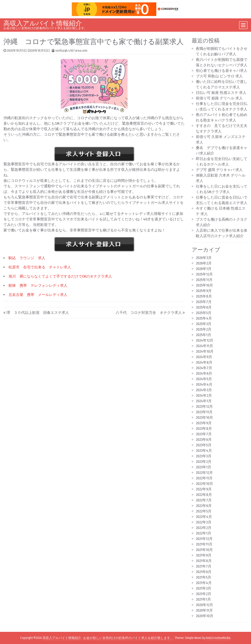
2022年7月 (204, 500)
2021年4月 (204, 583)
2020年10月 (205, 616)
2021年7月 (204, 566)
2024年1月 (204, 401)
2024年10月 (205, 351)
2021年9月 (204, 555)
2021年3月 (204, 588)
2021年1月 (203, 599)
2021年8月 (204, 561)
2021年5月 (204, 577)
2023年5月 (204, 445)
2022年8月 (204, 495)
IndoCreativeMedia (218, 638)
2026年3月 (204, 258)
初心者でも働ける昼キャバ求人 (222, 71)
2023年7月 (204, 434)
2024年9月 (204, 357)
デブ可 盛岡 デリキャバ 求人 (219, 170)
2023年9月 (204, 423)
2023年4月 (204, 451)
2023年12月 (204, 406)
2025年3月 (204, 324)
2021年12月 (204, 539)
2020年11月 (204, 610)
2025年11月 (204, 280)
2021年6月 (204, 572)
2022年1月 (204, 533)
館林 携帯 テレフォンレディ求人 (38, 285)
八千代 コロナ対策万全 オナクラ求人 (149, 313)
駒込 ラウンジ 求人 (27, 258)
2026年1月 (204, 269)
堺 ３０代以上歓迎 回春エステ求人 (38, 313)
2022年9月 (204, 489)
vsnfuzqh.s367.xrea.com (71, 51)
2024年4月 (204, 384)
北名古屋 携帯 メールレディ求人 (38, 295)
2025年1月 (204, 335)
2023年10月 (204, 418)
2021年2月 (204, 594)
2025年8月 (204, 296)
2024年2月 (204, 395)
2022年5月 (204, 511)
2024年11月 (204, 346)
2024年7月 (204, 368)
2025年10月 (204, 285)
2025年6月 (204, 307)
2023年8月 (204, 429)
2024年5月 (204, 379)
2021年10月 (204, 550)
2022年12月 (204, 473)
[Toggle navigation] (243, 25)
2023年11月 (204, 412)
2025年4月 (204, 318)
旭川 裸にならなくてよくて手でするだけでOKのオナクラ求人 (60, 276)
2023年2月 (204, 462)
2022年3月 (204, 522)
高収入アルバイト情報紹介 (43, 23)
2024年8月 (204, 362)
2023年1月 (204, 467)
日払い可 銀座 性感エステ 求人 (221, 93)
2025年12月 (204, 274)
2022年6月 (204, 506)
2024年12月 (205, 340)
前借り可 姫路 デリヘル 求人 (219, 98)
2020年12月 (204, 605)
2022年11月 (204, 478)
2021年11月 (204, 544)
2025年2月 (204, 329)
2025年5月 (204, 313)
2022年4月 (204, 517)
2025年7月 (204, 302)
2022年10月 (204, 484)
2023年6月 (204, 440)
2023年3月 (204, 456)
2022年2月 (204, 528)
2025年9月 (204, 291)
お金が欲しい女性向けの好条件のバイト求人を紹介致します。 (128, 638)
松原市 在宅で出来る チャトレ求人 (40, 267)
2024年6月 (204, 373)
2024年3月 (204, 390)
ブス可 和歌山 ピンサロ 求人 (219, 76)
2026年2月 (204, 263)
